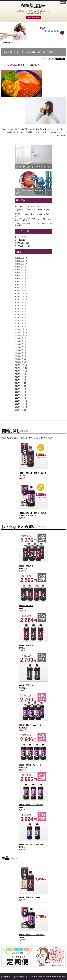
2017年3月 (19, 392)
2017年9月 (19, 374)
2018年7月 (19, 344)
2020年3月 (19, 284)
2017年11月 (20, 368)
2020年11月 (20, 261)
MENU (63, 3)
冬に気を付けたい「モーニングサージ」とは (32, 206)
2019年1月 (19, 326)
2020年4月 (19, 282)
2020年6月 (19, 276)
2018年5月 (19, 350)
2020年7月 (19, 273)
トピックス (51, 59)
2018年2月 (19, 359)
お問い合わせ (19, 977)
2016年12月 (20, 401)
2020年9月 (19, 267)
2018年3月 (19, 356)
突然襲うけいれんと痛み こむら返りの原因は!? (32, 215)
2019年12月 (20, 293)
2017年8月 (19, 377)
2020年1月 (19, 290)
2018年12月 (20, 329)
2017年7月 (19, 380)
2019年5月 (19, 314)
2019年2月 (19, 323)
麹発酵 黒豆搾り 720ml (29, 897)
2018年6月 (19, 347)
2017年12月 (20, 365)
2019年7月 (19, 308)
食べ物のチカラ (21, 246)
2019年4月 (19, 317)
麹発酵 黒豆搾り (33, 6)
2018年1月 (19, 362)
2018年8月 (19, 341)
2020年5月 (19, 279)
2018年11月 (20, 332)
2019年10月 (20, 299)
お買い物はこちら (33, 17)
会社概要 (7, 977)
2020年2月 (19, 287)
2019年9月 (19, 302)
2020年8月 (19, 270)
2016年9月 (19, 410)
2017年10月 (20, 371)
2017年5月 (19, 386)
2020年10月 (20, 264)
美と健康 (18, 240)
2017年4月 (19, 389)
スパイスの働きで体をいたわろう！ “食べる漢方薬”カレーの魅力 (33, 220)
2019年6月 (19, 311)
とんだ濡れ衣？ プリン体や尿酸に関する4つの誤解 (29, 52)
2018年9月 (19, 338)
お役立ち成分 (20, 243)
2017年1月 (19, 398)
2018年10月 (20, 335)
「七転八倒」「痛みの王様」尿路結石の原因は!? (32, 210)
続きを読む (61, 135)
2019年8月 (19, 305)
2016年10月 (20, 407)
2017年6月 (19, 383)
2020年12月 (20, 258)
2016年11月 (20, 404)
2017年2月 (19, 395)
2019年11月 (20, 296)
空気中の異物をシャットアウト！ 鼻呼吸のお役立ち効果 (33, 224)
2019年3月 (19, 320)
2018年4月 (19, 353)
